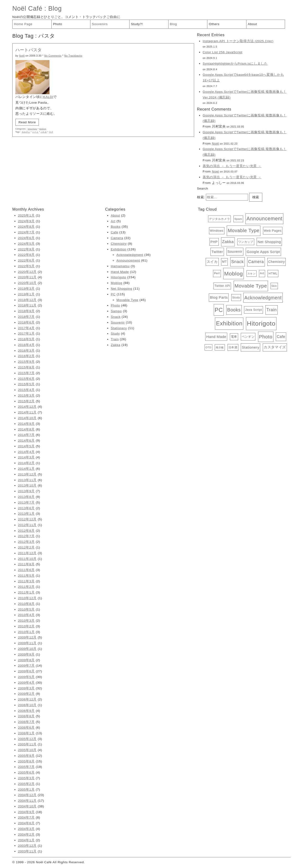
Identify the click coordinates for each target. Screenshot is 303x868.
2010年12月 (27, 598)
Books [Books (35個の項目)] (234, 310)
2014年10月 (27, 418)
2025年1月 (26, 215)
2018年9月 (26, 311)
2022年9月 (26, 249)
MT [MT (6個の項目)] (224, 262)
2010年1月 (26, 632)
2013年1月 (26, 514)
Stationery (119, 328)
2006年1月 (26, 733)
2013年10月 (27, 485)
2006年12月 (27, 699)
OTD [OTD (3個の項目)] (208, 347)
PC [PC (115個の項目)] (219, 310)
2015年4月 (26, 390)
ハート (35, 132)
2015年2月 (26, 401)
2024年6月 (26, 238)
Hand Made (120, 272)
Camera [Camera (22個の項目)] (256, 262)
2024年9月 (26, 221)
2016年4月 (26, 345)
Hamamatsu (120, 266)
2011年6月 (26, 570)
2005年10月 (27, 750)
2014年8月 (26, 429)
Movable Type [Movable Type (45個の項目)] (244, 230)
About (252, 24)
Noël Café (27, 8)
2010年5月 (26, 609)
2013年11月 (27, 480)
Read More (27, 122)
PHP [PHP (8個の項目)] (214, 242)
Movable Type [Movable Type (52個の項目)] (251, 286)
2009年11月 (27, 643)
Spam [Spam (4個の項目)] (238, 219)
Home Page (23, 24)
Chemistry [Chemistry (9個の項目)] (276, 262)
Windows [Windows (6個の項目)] (217, 231)
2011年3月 (26, 581)
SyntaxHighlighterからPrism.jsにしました (235, 64)
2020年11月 (27, 277)
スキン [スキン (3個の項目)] (252, 274)
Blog (55, 8)
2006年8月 (26, 716)
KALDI (48, 97)
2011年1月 (26, 592)
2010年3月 (26, 621)
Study (115, 334)
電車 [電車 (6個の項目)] (234, 337)
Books (116, 227)
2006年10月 (27, 705)
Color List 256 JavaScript (223, 52)
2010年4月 (26, 615)
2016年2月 (26, 356)
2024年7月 (26, 232)
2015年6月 (26, 379)
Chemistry (119, 244)
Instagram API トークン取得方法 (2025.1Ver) (238, 41)
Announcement (128, 260)
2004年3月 (26, 829)
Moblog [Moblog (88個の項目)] (234, 274)
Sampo (116, 311)
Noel (216, 171)
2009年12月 (27, 637)
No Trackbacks (73, 56)
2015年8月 (26, 367)
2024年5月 (26, 244)
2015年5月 (26, 384)
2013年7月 (26, 503)
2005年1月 (26, 790)
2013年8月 (26, 497)
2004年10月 (27, 806)
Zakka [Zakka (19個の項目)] (228, 242)
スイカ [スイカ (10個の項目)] (212, 262)
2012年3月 (26, 542)
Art (113, 221)
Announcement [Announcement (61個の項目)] (264, 219)
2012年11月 (27, 525)
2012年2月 (26, 547)
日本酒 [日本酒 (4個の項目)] (233, 347)
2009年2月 (26, 694)
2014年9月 (26, 424)
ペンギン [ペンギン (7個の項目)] (248, 337)
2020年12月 (27, 272)
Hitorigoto (32, 129)
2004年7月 (26, 817)
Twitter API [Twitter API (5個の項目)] (222, 286)
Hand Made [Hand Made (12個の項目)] (216, 337)
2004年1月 (26, 840)
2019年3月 (26, 289)
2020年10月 (27, 283)
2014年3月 (26, 457)
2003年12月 (27, 846)
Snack (116, 317)
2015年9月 (26, 362)
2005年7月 (26, 767)
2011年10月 (27, 559)
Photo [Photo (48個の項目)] (266, 337)
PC (113, 294)
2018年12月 (27, 300)
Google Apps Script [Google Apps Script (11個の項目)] (263, 252)
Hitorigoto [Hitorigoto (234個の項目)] (261, 323)
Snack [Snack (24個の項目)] (238, 262)
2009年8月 (26, 660)
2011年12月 (27, 553)
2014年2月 (26, 463)
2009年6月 (26, 671)
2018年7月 (26, 317)
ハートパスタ (29, 50)
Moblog (43, 129)
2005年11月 (27, 744)
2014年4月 (26, 452)
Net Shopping (122, 289)
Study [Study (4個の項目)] (236, 297)
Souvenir (118, 322)
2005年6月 (26, 773)
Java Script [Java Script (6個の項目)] (253, 310)
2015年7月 (26, 373)
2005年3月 (26, 778)
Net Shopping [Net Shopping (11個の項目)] (269, 242)
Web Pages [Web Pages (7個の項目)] (273, 231)
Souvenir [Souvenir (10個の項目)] (235, 252)
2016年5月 (26, 339)
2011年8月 (26, 564)
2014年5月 (26, 446)
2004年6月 (26, 823)
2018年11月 (27, 305)
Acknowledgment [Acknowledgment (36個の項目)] (263, 298)
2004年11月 (27, 801)
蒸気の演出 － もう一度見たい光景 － (232, 166)
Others (214, 24)
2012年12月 (27, 519)
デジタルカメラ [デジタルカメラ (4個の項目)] (220, 219)
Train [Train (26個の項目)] (272, 310)
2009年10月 (27, 649)
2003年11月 (27, 851)
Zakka (116, 345)
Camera (117, 238)
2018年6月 (26, 322)
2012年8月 (26, 531)
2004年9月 (26, 812)
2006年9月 (26, 711)
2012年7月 (26, 536)
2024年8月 (26, 227)
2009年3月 (26, 688)
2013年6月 (26, 508)
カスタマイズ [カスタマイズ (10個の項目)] (275, 347)
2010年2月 (26, 626)
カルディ (26, 132)
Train (115, 339)
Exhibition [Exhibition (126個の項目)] (229, 323)
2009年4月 (26, 683)
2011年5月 (26, 576)
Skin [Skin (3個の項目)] (274, 286)
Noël (22, 56)
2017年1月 (26, 334)
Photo (58, 24)
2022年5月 (26, 266)
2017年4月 (26, 328)
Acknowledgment (130, 255)
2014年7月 (26, 435)
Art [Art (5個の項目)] (262, 273)
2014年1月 (26, 469)
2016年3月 (26, 351)
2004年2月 (26, 835)
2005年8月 (26, 761)
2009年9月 (26, 654)
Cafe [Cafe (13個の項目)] (281, 337)
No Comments (53, 56)
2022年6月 (26, 260)
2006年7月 (26, 722)
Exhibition (119, 249)
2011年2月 (26, 587)
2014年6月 (26, 441)
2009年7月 (26, 666)
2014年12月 (27, 407)
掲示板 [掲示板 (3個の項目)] (220, 347)
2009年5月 (26, 677)
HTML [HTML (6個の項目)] (273, 273)
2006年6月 (26, 728)
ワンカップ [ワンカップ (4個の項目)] (246, 242)
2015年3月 (26, 396)
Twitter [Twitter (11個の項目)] (217, 252)
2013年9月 (26, 491)
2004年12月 (27, 795)
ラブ (51, 132)
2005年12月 (27, 739)
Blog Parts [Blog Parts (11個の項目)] (219, 297)
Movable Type (127, 300)
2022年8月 (26, 255)
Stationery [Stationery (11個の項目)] (250, 347)
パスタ (44, 132)
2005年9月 (26, 756)
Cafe (114, 232)
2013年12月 (27, 474)
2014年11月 (27, 412)
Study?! (137, 24)
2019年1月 (26, 294)
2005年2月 (26, 784)
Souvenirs (100, 24)
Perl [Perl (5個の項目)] (217, 273)
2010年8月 (26, 604)
